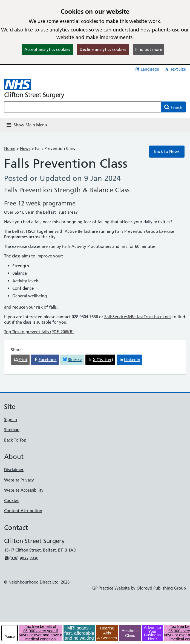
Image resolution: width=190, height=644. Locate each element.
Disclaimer (14, 470)
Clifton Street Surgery (34, 95)
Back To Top (15, 440)
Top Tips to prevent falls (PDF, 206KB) (39, 332)
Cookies (11, 501)
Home (10, 148)
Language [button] (147, 69)
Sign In (11, 420)
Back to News (167, 151)
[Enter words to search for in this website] (83, 107)
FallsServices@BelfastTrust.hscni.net (138, 317)
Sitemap (12, 430)
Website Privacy (19, 480)
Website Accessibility (24, 490)
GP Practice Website (111, 588)
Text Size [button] (175, 69)
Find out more (149, 49)
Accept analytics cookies (47, 49)
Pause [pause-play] (10, 636)
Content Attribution (23, 511)
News (25, 148)
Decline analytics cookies (103, 49)
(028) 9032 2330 (21, 558)
